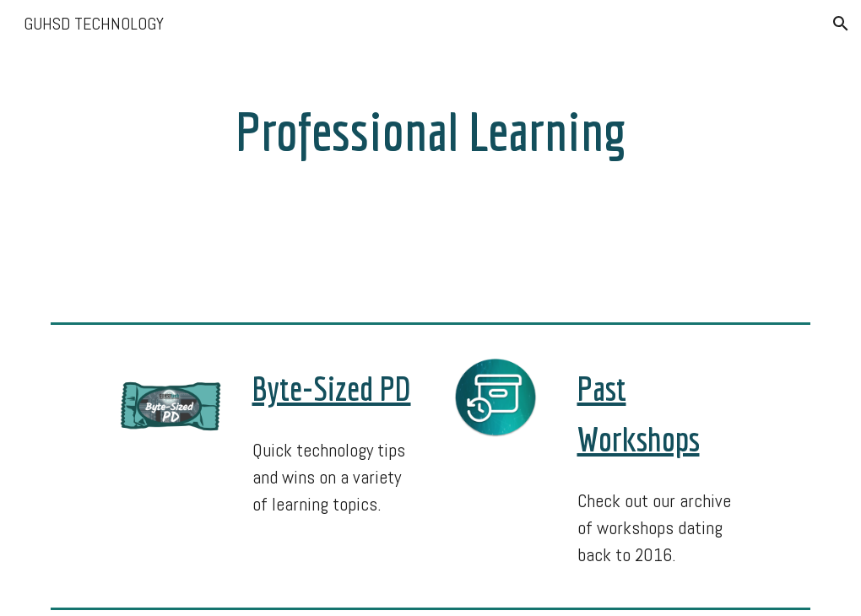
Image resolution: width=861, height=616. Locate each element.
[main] (431, 126)
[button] (841, 24)
